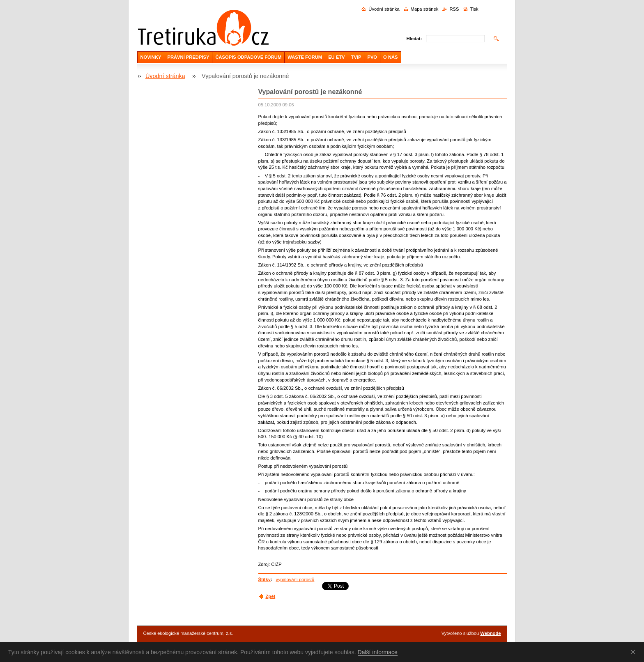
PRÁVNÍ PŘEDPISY (188, 57)
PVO (372, 57)
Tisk (474, 9)
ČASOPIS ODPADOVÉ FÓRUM (248, 57)
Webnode (490, 633)
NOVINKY (151, 57)
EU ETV (336, 57)
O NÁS (390, 57)
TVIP (356, 57)
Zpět (271, 596)
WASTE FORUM (305, 57)
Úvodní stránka (384, 9)
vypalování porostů (295, 579)
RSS (454, 9)
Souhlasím (635, 652)
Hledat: (414, 39)
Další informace (378, 652)
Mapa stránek (425, 9)
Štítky (264, 579)
